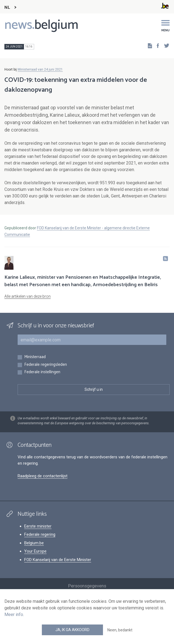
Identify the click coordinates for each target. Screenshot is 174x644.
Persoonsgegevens (87, 586)
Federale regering (40, 534)
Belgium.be (34, 543)
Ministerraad (35, 357)
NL (7, 8)
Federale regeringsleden (46, 365)
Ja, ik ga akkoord (72, 630)
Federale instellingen (42, 372)
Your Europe (35, 551)
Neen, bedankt (120, 630)
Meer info (14, 614)
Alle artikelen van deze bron (28, 296)
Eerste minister (38, 526)
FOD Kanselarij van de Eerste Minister (58, 560)
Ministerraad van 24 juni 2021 (40, 69)
